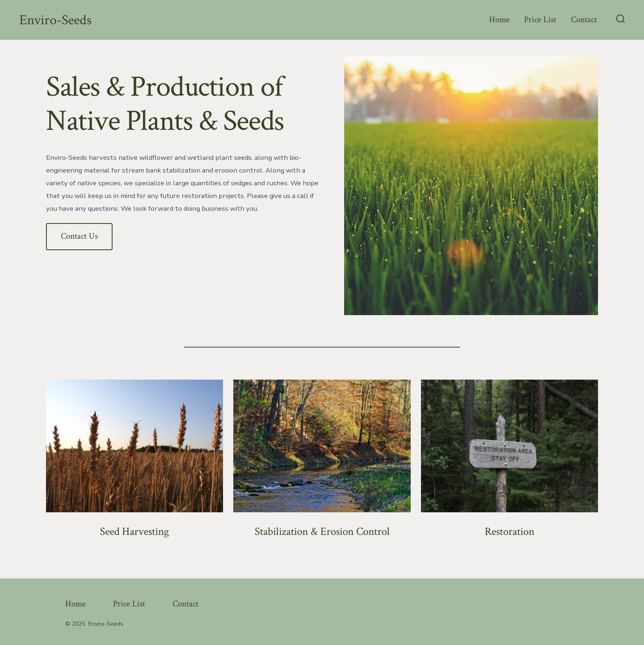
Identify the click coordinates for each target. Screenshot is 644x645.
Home (499, 20)
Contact (584, 20)
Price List (540, 20)
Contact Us (79, 236)
